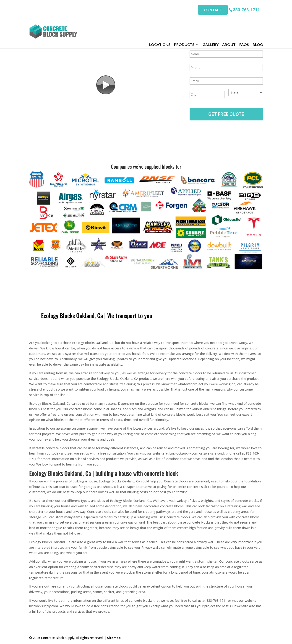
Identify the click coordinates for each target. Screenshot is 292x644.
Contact (213, 9)
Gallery (211, 20)
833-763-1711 (246, 9)
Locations (160, 20)
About (229, 20)
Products (184, 20)
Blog (258, 20)
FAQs (244, 20)
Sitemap (114, 638)
